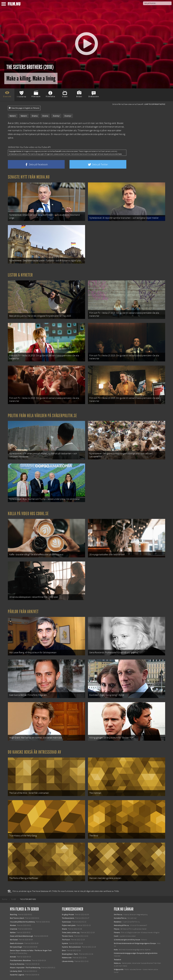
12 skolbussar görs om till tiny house (127, 940)
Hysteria (65, 943)
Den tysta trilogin (16, 947)
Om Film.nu (118, 915)
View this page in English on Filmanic (24, 108)
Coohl (116, 936)
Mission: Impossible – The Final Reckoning (25, 968)
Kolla (116, 950)
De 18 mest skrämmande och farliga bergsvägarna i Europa (135, 943)
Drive (64, 950)
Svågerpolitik (119, 969)
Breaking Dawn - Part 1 (70, 954)
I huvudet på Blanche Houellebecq (22, 922)
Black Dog (13, 915)
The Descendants (68, 918)
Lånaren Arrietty (68, 961)
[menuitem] (5, 899)
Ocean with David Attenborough (22, 936)
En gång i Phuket (68, 915)
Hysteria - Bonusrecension (71, 947)
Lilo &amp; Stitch (16, 971)
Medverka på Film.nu (121, 925)
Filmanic (117, 933)
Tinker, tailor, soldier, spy (71, 933)
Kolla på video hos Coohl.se (28, 514)
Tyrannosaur (67, 922)
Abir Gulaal (14, 940)
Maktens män (67, 958)
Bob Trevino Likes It (17, 918)
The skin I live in (68, 936)
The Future (66, 940)
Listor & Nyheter (20, 275)
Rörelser (13, 925)
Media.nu (117, 963)
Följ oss (117, 929)
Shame (64, 929)
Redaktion (118, 922)
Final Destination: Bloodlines (20, 960)
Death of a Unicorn (17, 943)
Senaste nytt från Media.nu (29, 177)
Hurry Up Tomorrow (17, 964)
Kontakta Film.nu (120, 918)
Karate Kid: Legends (17, 975)
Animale (13, 957)
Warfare (13, 933)
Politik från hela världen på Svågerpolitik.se (42, 416)
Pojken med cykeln (69, 925)
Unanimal (14, 929)
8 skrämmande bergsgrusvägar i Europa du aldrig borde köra (136, 953)
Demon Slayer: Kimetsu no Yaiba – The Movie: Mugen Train (31, 950)
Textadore (117, 960)
